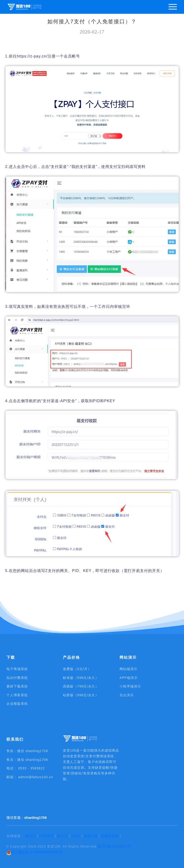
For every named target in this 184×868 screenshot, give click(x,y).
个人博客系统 (17, 695)
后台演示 (127, 695)
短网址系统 (110, 836)
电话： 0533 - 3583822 (26, 768)
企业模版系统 (17, 704)
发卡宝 (62, 836)
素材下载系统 (17, 686)
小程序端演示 (130, 686)
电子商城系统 (17, 669)
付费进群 (47, 836)
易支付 (31, 836)
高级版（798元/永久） (81, 686)
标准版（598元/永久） (81, 678)
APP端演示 (129, 678)
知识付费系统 (17, 678)
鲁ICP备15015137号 (114, 846)
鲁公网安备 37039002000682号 (35, 853)
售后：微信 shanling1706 (27, 760)
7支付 (76, 836)
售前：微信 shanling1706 (27, 751)
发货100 (91, 836)
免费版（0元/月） (77, 669)
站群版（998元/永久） (81, 695)
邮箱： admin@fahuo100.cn (30, 777)
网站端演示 (128, 669)
